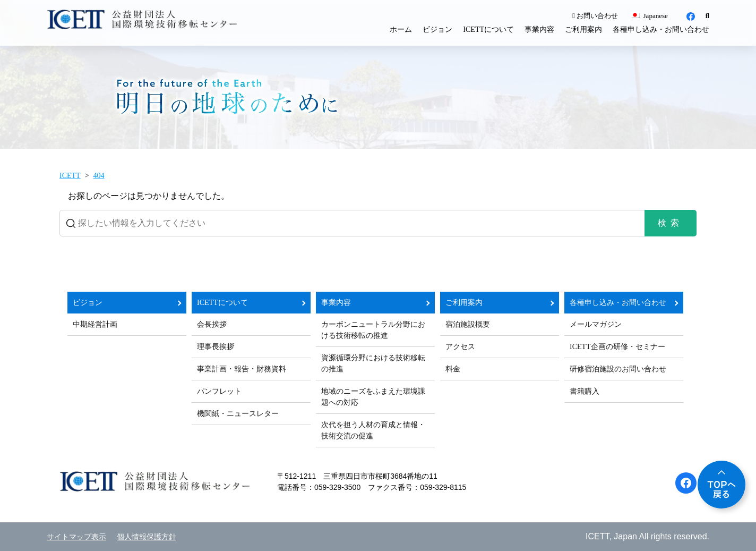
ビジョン (437, 29)
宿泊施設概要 (468, 324)
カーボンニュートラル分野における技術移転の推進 (373, 330)
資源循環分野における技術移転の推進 (373, 363)
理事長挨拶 (216, 347)
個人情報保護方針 (147, 537)
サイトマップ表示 (76, 537)
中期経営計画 (95, 324)
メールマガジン (596, 324)
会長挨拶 (212, 324)
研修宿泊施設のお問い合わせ (618, 369)
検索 (671, 223)
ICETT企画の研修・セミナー (617, 347)
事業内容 (539, 29)
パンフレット (219, 391)
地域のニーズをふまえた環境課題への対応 (373, 397)
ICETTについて (488, 29)
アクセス (460, 347)
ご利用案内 (583, 29)
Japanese (649, 16)
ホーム (401, 29)
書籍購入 (585, 391)
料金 (453, 369)
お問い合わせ (595, 16)
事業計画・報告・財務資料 (242, 369)
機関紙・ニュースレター (238, 414)
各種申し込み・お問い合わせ (661, 29)
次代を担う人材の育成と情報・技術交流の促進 (373, 430)
